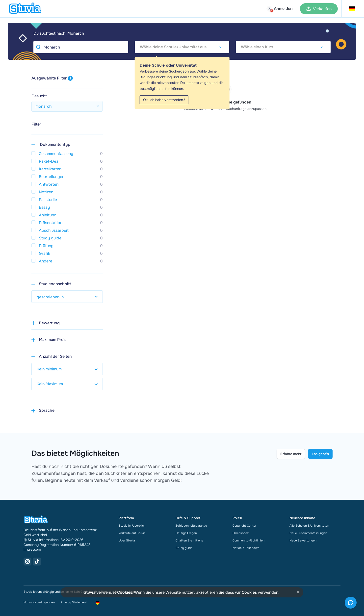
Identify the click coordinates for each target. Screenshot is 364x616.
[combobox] (182, 47)
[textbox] (182, 47)
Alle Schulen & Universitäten (309, 526)
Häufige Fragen (186, 533)
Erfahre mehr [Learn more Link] (291, 454)
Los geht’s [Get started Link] (320, 454)
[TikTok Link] (37, 562)
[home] (25, 9)
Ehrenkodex (241, 533)
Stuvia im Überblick (132, 526)
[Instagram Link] (27, 562)
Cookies (125, 592)
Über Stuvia (127, 540)
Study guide (184, 548)
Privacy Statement (74, 602)
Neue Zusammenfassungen (308, 533)
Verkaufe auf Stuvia (132, 533)
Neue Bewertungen (303, 540)
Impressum (32, 549)
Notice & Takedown (246, 548)
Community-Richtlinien (248, 540)
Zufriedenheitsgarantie (191, 526)
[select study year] (67, 297)
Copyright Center (244, 526)
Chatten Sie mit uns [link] (189, 540)
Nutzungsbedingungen (39, 602)
